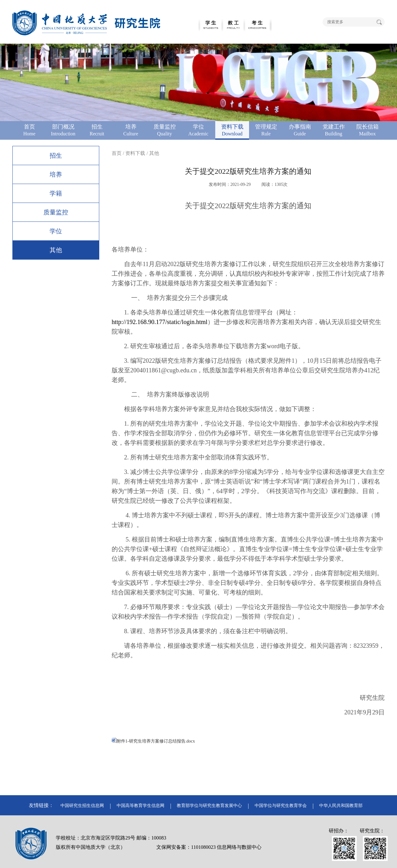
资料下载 (135, 153)
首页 (117, 153)
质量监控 (56, 212)
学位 (56, 231)
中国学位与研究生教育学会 (281, 806)
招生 (56, 156)
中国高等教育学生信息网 (141, 806)
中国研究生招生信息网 (82, 806)
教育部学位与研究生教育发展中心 (209, 806)
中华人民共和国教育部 (341, 806)
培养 (56, 174)
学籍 (56, 193)
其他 (56, 250)
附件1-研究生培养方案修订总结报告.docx (153, 741)
